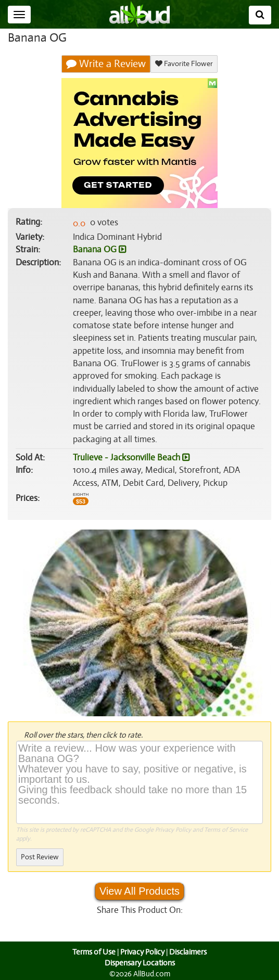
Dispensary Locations (139, 963)
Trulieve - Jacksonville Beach (130, 458)
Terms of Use (93, 952)
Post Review (40, 857)
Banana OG (99, 250)
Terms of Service (225, 830)
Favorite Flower (184, 64)
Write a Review (106, 64)
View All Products (139, 891)
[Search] (260, 15)
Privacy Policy (173, 830)
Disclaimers (189, 952)
